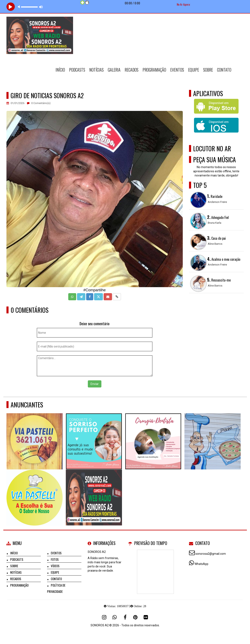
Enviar (95, 384)
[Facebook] (125, 617)
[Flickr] (146, 617)
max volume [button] (41, 7)
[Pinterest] (136, 617)
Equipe (194, 70)
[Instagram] (104, 617)
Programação (154, 70)
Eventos (177, 70)
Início (60, 70)
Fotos (55, 559)
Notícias (96, 70)
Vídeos (55, 566)
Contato (224, 70)
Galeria (114, 70)
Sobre (208, 70)
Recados (132, 70)
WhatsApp (201, 564)
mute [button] (20, 7)
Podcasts (77, 70)
